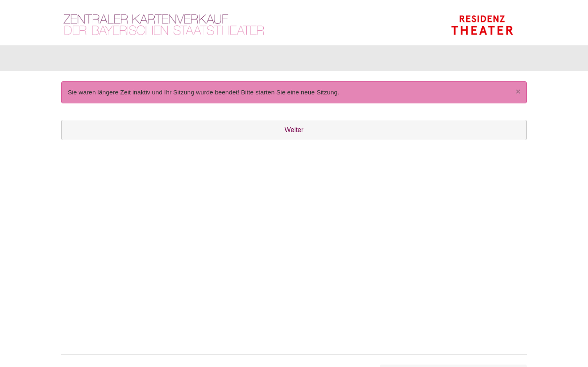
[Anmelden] (437, 60)
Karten (81, 60)
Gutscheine (164, 60)
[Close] (518, 95)
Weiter (294, 134)
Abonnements (219, 60)
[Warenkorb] (495, 60)
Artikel (119, 60)
